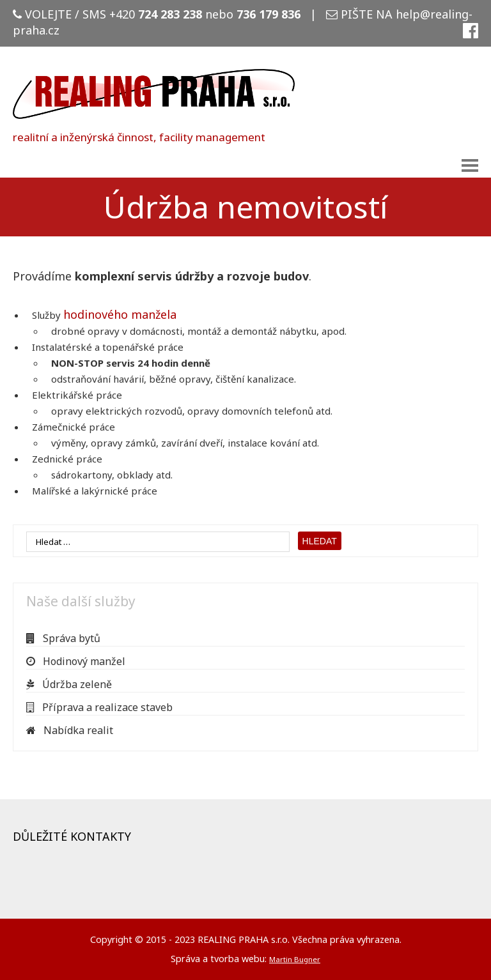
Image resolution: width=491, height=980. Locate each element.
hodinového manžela (120, 314)
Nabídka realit (70, 730)
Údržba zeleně (69, 684)
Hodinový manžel (76, 661)
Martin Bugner (295, 959)
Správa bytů (63, 638)
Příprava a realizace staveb (99, 707)
